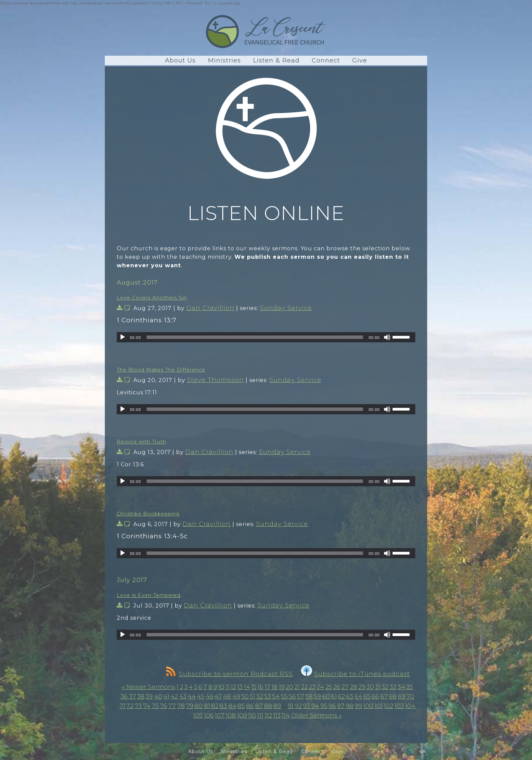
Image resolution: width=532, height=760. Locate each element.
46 (210, 696)
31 (378, 687)
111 (260, 716)
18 (274, 687)
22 (304, 687)
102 (388, 706)
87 (259, 706)
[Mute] (387, 337)
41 (166, 696)
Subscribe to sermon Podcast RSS (229, 674)
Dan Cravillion (210, 308)
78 (181, 706)
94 (315, 706)
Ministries (224, 60)
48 (227, 696)
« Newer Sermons (149, 687)
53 (268, 696)
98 (350, 706)
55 (284, 696)
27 (345, 687)
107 (220, 716)
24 (320, 687)
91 (291, 706)
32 (385, 687)
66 (375, 696)
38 (141, 696)
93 (307, 706)
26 (337, 687)
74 (147, 706)
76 (164, 706)
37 (132, 696)
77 (172, 706)
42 (174, 696)
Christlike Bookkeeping (148, 514)
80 (198, 706)
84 (232, 706)
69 (402, 696)
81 (207, 706)
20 (289, 687)
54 (276, 696)
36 (124, 696)
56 (292, 696)
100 (368, 706)
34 (401, 687)
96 (332, 706)
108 (231, 716)
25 (329, 687)
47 (218, 696)
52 (260, 696)
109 (242, 716)
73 (138, 706)
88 (268, 706)
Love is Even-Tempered (149, 595)
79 (190, 706)
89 (277, 706)
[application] (266, 337)
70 (410, 696)
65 (367, 696)
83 (223, 706)
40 (158, 696)
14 (247, 687)
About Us (180, 60)
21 (297, 687)
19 (282, 687)
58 (309, 696)
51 (252, 696)
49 (236, 696)
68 (393, 696)
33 (393, 687)
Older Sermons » (316, 716)
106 (209, 716)
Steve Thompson (215, 380)
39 (149, 696)
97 (341, 706)
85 (241, 706)
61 (334, 696)
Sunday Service (286, 308)
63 (350, 696)
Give (360, 60)
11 (228, 687)
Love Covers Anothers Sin (152, 298)
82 (215, 706)
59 (317, 696)
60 (326, 696)
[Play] (122, 337)
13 (240, 687)
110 (252, 716)
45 (201, 696)
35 (410, 687)
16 (260, 687)
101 (379, 706)
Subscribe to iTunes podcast (355, 674)
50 (245, 696)
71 (122, 706)
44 (192, 696)
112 (268, 716)
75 (155, 706)
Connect (326, 60)
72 (130, 706)
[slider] (255, 337)
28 (354, 687)
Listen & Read (276, 60)
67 (384, 696)
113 (277, 716)
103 (399, 706)
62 (341, 696)
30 (370, 687)
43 (183, 696)
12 (233, 687)
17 (268, 687)
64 (358, 696)
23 (312, 687)
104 (410, 706)
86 (250, 706)
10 (221, 687)
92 (298, 706)
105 (198, 716)
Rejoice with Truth (141, 442)
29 (362, 687)
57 (300, 696)
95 (324, 706)
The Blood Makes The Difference (161, 370)
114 (286, 716)
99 (358, 706)
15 (254, 687)
